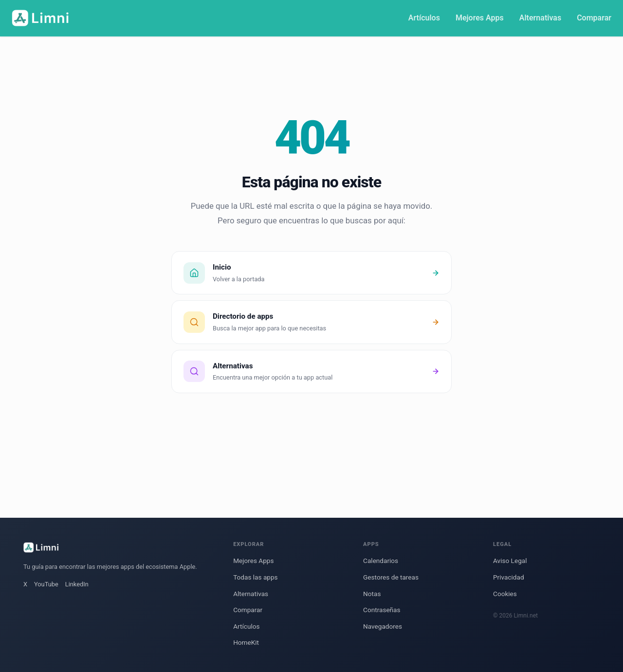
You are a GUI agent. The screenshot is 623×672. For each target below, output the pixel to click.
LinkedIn (77, 584)
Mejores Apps (480, 18)
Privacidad (509, 577)
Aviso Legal (510, 561)
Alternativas (540, 18)
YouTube (46, 584)
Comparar (594, 18)
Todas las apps (255, 577)
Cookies (505, 594)
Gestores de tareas (391, 577)
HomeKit (246, 642)
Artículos (424, 18)
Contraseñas (382, 610)
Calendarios (381, 561)
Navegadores (383, 626)
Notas (372, 594)
